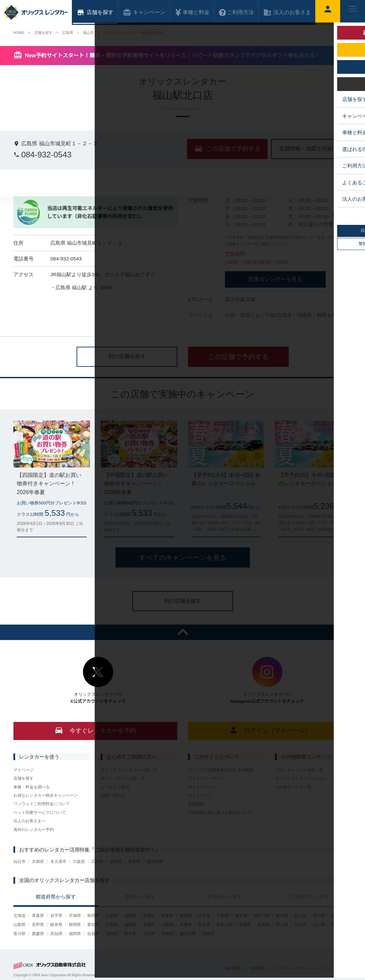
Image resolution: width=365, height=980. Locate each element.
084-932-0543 (42, 155)
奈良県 (204, 925)
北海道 (19, 916)
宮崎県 (167, 934)
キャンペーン (144, 12)
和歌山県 (225, 925)
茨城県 (149, 916)
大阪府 (79, 862)
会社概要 (234, 968)
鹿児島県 (155, 862)
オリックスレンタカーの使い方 (129, 770)
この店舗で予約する (238, 357)
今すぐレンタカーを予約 (95, 730)
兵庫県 (186, 925)
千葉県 (223, 916)
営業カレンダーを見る (275, 279)
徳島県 (337, 925)
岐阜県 (56, 925)
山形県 (112, 916)
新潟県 (282, 916)
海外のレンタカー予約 (34, 830)
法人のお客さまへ (30, 821)
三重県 (112, 925)
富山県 (301, 916)
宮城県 (75, 916)
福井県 (337, 916)
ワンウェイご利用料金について (42, 804)
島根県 (264, 925)
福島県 (130, 916)
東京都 (241, 916)
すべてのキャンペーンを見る (183, 557)
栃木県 (167, 916)
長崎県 (112, 934)
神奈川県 (262, 916)
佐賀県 (93, 934)
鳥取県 (245, 925)
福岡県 (116, 862)
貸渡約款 (196, 804)
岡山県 (282, 925)
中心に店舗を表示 (347, 214)
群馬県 (186, 916)
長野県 (38, 925)
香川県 (19, 934)
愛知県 (93, 925)
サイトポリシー (202, 787)
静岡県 (75, 925)
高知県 (56, 934)
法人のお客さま (287, 12)
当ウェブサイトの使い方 (123, 778)
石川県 (319, 916)
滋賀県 (130, 925)
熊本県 (134, 862)
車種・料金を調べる (32, 787)
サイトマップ (200, 795)
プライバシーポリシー (208, 778)
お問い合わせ (113, 795)
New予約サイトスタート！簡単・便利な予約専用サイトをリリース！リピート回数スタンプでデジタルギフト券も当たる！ (172, 56)
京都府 (38, 862)
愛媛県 (38, 934)
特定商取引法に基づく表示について (220, 813)
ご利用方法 (236, 12)
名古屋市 (58, 862)
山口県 (319, 925)
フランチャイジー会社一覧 (299, 770)
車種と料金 (192, 12)
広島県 (97, 862)
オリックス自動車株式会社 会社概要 (221, 770)
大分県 (149, 934)
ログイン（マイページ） (270, 730)
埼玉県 (204, 916)
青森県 (38, 916)
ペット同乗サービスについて (40, 813)
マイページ (24, 770)
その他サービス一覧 (293, 787)
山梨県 (19, 925)
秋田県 (93, 916)
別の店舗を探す (127, 356)
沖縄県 (208, 934)
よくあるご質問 (115, 787)
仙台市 (19, 862)
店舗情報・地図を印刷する (311, 149)
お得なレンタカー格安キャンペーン (46, 795)
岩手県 (56, 916)
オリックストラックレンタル (301, 778)
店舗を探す (24, 778)
